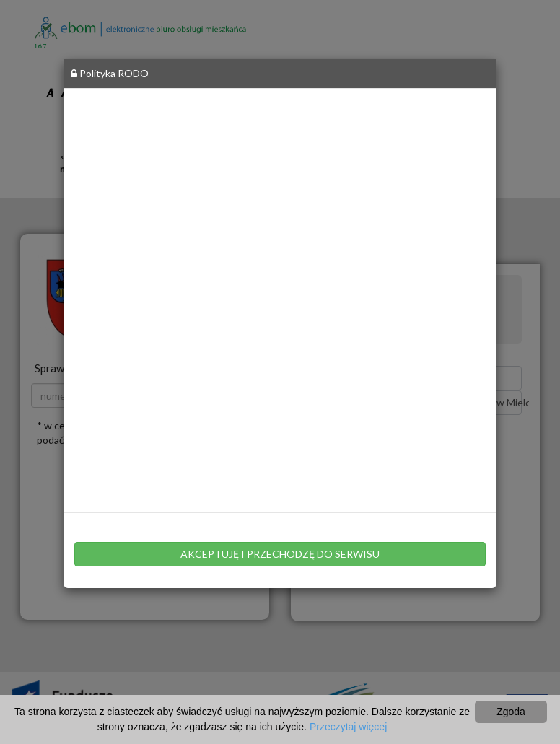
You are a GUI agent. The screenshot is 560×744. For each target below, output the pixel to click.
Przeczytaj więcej (348, 727)
